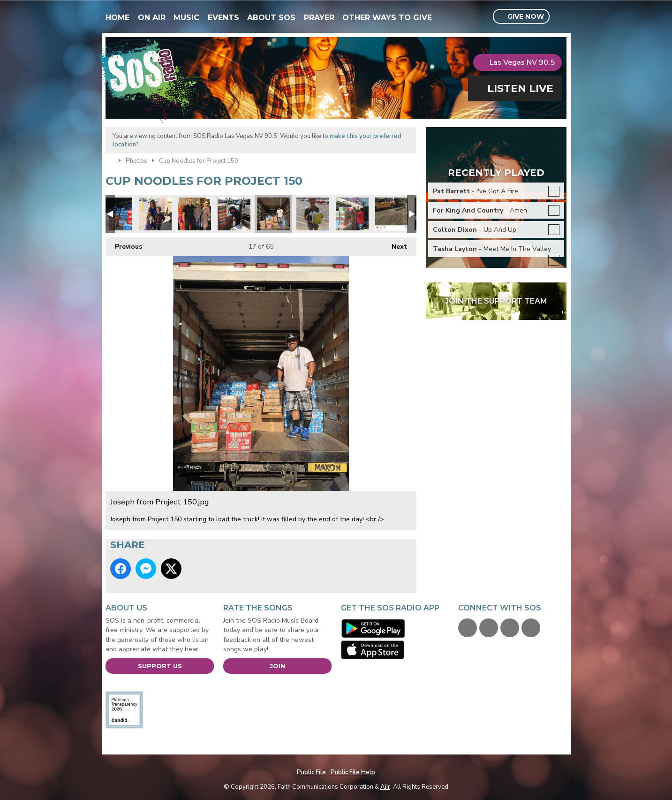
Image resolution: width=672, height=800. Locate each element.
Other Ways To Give (387, 18)
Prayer (319, 18)
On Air (152, 18)
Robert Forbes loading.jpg (352, 214)
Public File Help (353, 772)
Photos (136, 161)
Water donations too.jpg (116, 214)
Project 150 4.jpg (313, 214)
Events (223, 18)
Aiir (385, 787)
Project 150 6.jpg (234, 214)
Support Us (160, 666)
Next (395, 244)
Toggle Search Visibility (561, 17)
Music (186, 18)
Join (277, 666)
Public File (311, 772)
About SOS (271, 18)
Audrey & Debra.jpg (195, 214)
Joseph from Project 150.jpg (273, 214)
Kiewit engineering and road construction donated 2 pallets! (392, 214)
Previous (124, 244)
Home (117, 18)
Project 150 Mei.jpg (155, 214)
